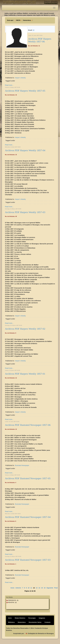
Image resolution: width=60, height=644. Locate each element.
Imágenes (42, 618)
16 (45, 588)
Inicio (13, 588)
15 (42, 588)
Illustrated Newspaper (22, 465)
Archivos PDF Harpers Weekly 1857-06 (40, 40)
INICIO (18, 20)
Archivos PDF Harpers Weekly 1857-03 (25, 212)
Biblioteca (11, 622)
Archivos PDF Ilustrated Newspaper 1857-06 (28, 425)
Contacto (47, 622)
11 (31, 588)
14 (39, 588)
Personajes (32, 618)
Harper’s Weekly (20, 78)
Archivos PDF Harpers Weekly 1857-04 (25, 150)
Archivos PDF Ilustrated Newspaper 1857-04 (28, 517)
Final (56, 588)
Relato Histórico (20, 618)
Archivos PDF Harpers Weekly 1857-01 (25, 374)
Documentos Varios (35, 622)
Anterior (18, 588)
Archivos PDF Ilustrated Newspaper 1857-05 (28, 478)
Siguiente (50, 588)
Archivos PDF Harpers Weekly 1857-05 (25, 91)
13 (37, 588)
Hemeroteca (27, 20)
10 (29, 588)
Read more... (9, 85)
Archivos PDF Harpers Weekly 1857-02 (25, 329)
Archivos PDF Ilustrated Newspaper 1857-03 (28, 560)
